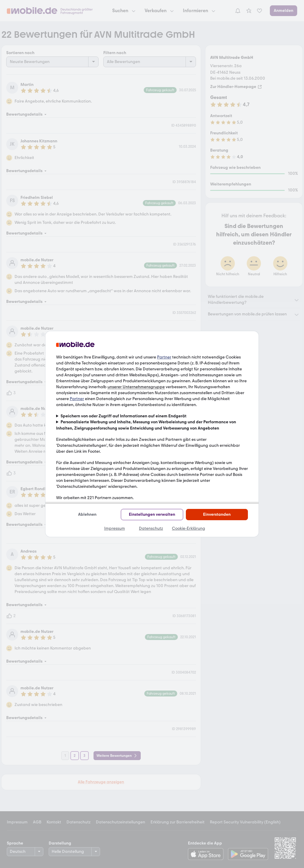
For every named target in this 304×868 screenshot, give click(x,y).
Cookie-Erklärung (189, 528)
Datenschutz (151, 528)
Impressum (115, 528)
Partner (164, 357)
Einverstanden (217, 514)
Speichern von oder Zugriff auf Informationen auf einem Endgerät (123, 416)
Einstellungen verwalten (152, 514)
